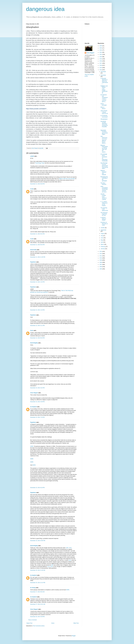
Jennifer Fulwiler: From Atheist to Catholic (104, 197)
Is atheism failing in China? (103, 219)
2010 (101, 258)
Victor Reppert (34, 393)
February (103, 247)
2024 (101, 48)
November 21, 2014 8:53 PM (37, 245)
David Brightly (34, 343)
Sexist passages (104, 104)
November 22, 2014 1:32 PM (37, 282)
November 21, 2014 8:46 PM (37, 184)
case (70, 560)
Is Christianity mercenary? (104, 116)
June (102, 238)
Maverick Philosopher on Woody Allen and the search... (104, 149)
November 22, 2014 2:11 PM (37, 326)
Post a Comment (33, 620)
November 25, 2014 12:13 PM (38, 583)
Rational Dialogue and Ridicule (103, 173)
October (103, 228)
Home (53, 623)
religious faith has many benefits (67, 179)
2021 (101, 54)
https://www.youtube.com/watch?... (37, 109)
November (103, 75)
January (103, 249)
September (104, 230)
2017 (101, 63)
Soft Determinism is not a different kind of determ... (104, 140)
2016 (101, 65)
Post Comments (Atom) (39, 626)
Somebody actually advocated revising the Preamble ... (104, 125)
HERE (32, 446)
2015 (101, 68)
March (103, 244)
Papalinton (33, 262)
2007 (67, 548)
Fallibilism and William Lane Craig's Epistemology (104, 89)
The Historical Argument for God (104, 214)
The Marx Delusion (103, 184)
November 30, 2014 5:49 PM (37, 617)
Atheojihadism (104, 119)
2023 (101, 50)
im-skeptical (33, 407)
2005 (101, 269)
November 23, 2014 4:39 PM (37, 402)
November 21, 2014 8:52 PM (37, 234)
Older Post (76, 623)
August (103, 234)
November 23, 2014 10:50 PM (38, 541)
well (52, 565)
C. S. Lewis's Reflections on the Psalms (104, 204)
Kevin (32, 330)
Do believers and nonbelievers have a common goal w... (104, 98)
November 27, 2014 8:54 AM (37, 592)
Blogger (74, 636)
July (102, 236)
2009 (101, 260)
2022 (101, 52)
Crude (32, 189)
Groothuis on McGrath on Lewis (104, 224)
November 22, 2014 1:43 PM (37, 310)
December (103, 72)
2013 (101, 251)
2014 (101, 70)
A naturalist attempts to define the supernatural (104, 81)
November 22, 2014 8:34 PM (37, 338)
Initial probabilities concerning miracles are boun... (104, 189)
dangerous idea (45, 9)
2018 (101, 61)
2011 (70, 548)
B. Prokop (33, 588)
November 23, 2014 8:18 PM (37, 488)
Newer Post (29, 623)
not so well (50, 567)
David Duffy (33, 250)
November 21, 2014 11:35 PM (38, 257)
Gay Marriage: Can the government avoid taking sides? (104, 166)
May (102, 240)
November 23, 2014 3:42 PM (37, 388)
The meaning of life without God (104, 209)
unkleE (32, 156)
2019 (101, 59)
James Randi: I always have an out (104, 112)
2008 (101, 262)
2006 (101, 267)
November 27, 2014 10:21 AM (38, 604)
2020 (101, 57)
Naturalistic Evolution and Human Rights (104, 132)
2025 (101, 46)
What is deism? (103, 108)
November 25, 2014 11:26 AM (38, 570)
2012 (101, 254)
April (102, 242)
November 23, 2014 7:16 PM (37, 417)
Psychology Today (40, 163)
